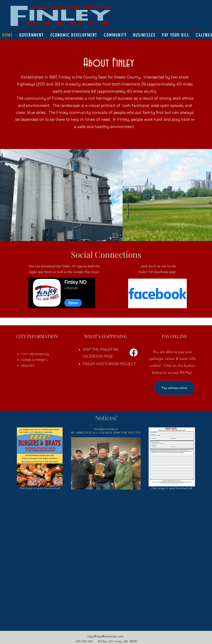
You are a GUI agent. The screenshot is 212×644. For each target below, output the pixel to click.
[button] (32, 35)
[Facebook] (134, 353)
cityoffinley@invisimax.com (105, 636)
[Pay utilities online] (174, 388)
